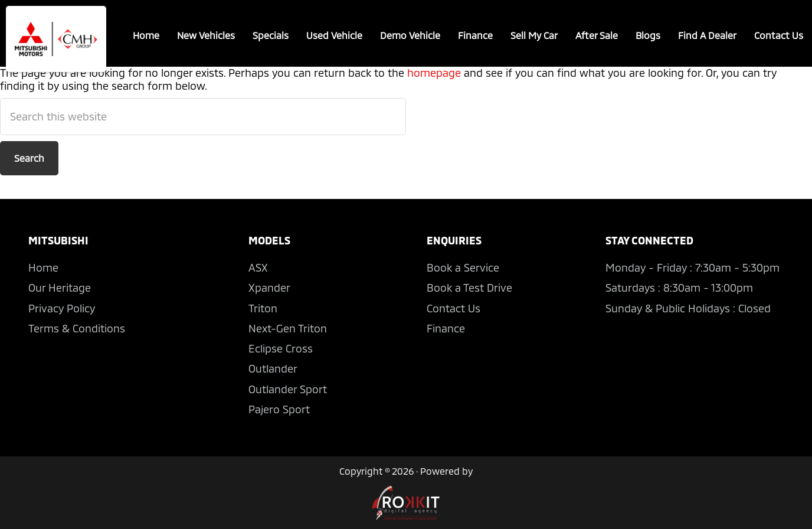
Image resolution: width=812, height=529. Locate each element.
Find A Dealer (707, 35)
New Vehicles (206, 35)
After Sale (597, 35)
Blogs (648, 35)
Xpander (269, 288)
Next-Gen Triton (288, 328)
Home (146, 35)
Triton (263, 308)
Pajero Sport (279, 409)
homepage (434, 73)
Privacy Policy (62, 308)
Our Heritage (60, 288)
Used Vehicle (334, 35)
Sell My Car (534, 35)
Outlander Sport (288, 389)
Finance (475, 35)
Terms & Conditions (77, 328)
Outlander (273, 368)
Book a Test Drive (469, 288)
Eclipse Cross (281, 348)
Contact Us (779, 35)
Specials (271, 35)
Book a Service (463, 267)
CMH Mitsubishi (56, 39)
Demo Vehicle (410, 35)
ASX (258, 267)
